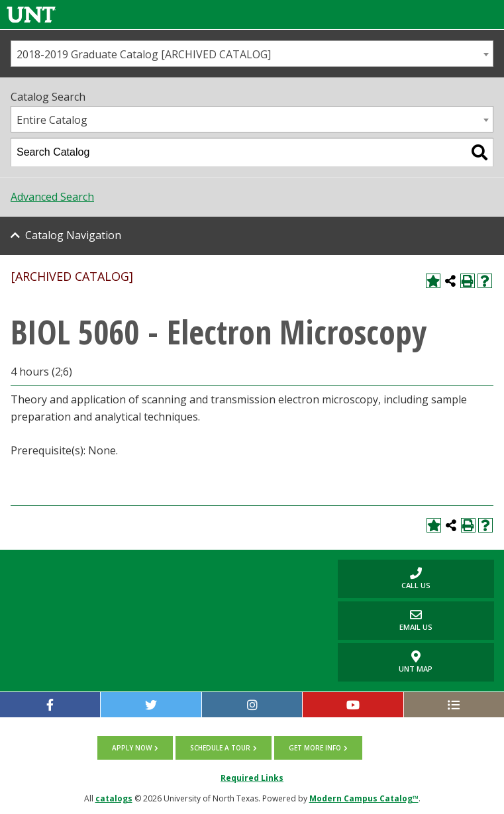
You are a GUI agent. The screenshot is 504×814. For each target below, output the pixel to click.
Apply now (132, 748)
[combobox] (252, 54)
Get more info (315, 748)
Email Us (385, 620)
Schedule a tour (220, 748)
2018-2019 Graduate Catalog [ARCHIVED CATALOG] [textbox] (144, 54)
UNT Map (416, 662)
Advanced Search (52, 197)
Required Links (252, 778)
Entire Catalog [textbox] (52, 120)
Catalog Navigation (73, 235)
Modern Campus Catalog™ (364, 798)
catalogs (114, 798)
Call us (384, 579)
